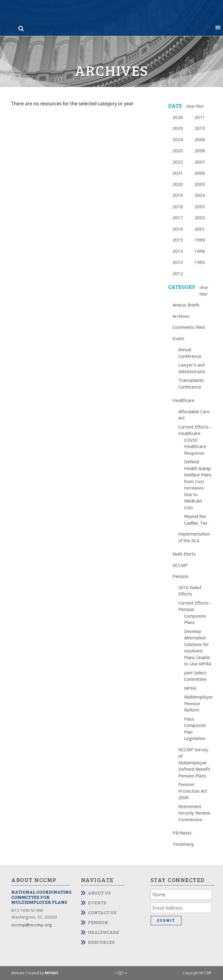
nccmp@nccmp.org (32, 925)
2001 (200, 229)
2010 (200, 128)
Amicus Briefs (186, 305)
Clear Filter (195, 106)
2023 (178, 150)
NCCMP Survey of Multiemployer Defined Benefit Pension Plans (194, 763)
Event (178, 338)
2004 (200, 195)
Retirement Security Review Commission (194, 813)
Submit (166, 920)
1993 (200, 262)
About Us (99, 893)
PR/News (182, 833)
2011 (200, 117)
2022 (178, 162)
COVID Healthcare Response (195, 446)
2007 (200, 162)
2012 (178, 273)
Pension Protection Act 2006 (193, 791)
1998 (200, 251)
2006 (200, 173)
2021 (178, 173)
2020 (178, 184)
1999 (200, 240)
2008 (200, 150)
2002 (200, 217)
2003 (200, 206)
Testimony (183, 844)
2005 (200, 184)
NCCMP (180, 565)
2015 (178, 240)
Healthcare (184, 400)
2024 (178, 139)
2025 (178, 128)
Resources (101, 942)
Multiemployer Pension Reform (198, 703)
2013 (178, 262)
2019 (178, 195)
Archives (181, 316)
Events (97, 902)
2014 (178, 251)
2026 (178, 117)
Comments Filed (189, 327)
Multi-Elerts (184, 554)
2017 (178, 217)
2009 (200, 139)
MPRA (190, 688)
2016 (178, 229)
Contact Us (102, 912)
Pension (180, 576)
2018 (178, 206)
